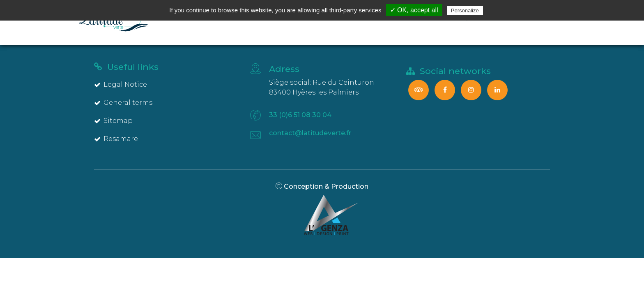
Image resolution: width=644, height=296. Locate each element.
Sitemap (113, 121)
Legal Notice (121, 84)
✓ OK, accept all (414, 10)
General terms (123, 103)
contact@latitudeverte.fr (310, 133)
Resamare (116, 139)
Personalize (465, 10)
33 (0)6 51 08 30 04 (300, 115)
